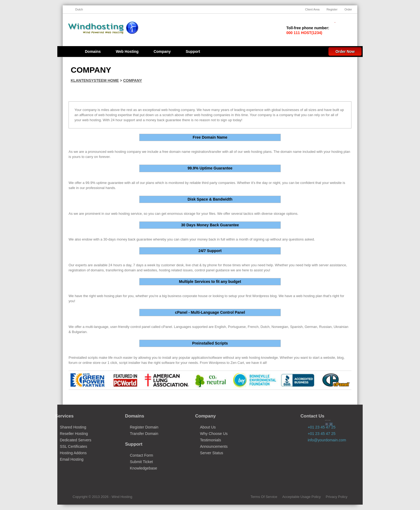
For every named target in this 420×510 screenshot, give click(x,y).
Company (162, 51)
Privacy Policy (337, 497)
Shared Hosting (59, 427)
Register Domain (130, 427)
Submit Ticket (127, 462)
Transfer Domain (130, 434)
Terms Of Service (264, 497)
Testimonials (197, 440)
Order (348, 9)
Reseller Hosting (60, 434)
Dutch (79, 9)
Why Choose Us (200, 434)
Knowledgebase (130, 468)
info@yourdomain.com (341, 440)
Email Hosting (58, 459)
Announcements (200, 446)
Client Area (312, 9)
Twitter (327, 399)
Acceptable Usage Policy (302, 497)
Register (332, 9)
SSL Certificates (60, 446)
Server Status (198, 453)
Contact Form (128, 455)
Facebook (260, 399)
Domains (93, 51)
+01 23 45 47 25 (335, 434)
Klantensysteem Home (95, 80)
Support (193, 51)
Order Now (345, 51)
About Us (194, 427)
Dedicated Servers (62, 440)
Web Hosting (127, 51)
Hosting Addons (59, 453)
